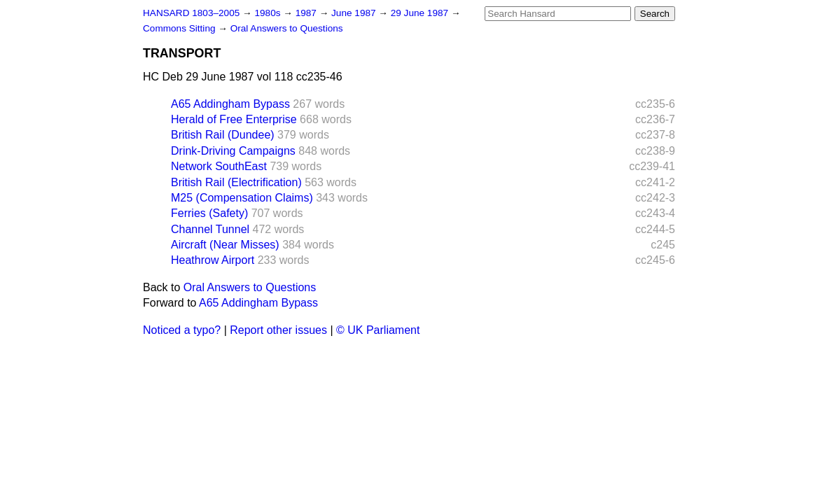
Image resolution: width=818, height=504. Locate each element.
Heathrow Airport (213, 260)
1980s (269, 13)
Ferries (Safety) (209, 213)
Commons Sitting (180, 28)
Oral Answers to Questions (287, 28)
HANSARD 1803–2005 (191, 13)
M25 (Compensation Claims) (242, 198)
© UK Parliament (378, 330)
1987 (307, 13)
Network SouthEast (219, 166)
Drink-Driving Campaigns (233, 151)
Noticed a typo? (182, 330)
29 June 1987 (421, 13)
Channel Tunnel (210, 229)
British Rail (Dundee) (223, 135)
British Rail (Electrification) (236, 182)
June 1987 (355, 13)
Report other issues (278, 330)
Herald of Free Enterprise (234, 119)
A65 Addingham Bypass (230, 104)
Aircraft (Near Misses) (225, 245)
